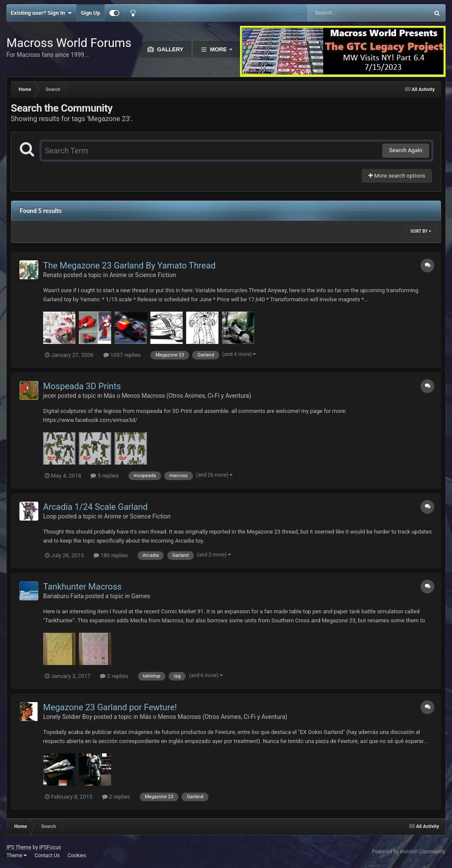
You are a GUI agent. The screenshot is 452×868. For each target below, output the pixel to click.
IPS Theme (19, 847)
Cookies (77, 856)
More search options (397, 176)
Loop (50, 516)
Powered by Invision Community (409, 852)
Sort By (421, 231)
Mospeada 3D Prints (82, 386)
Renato (53, 275)
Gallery (170, 49)
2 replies (114, 676)
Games (140, 596)
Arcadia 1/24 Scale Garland (95, 507)
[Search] (347, 13)
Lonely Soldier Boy (68, 717)
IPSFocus (50, 847)
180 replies (111, 555)
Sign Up (90, 13)
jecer (50, 396)
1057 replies (122, 355)
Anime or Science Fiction (143, 275)
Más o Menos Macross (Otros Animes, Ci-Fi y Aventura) (177, 396)
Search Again (406, 150)
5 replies (104, 476)
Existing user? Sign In (41, 13)
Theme (17, 856)
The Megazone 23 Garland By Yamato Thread (129, 265)
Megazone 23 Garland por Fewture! (110, 707)
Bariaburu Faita (63, 596)
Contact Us (47, 856)
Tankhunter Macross (82, 587)
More (218, 49)
